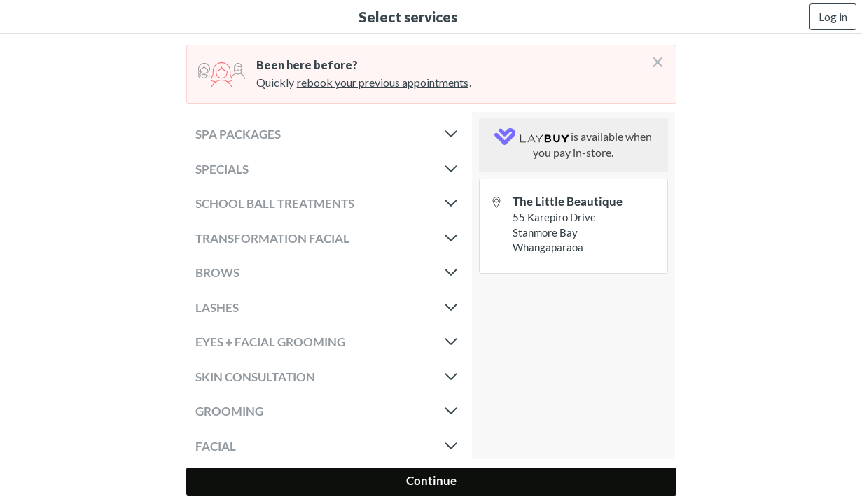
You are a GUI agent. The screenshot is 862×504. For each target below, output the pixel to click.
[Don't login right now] (653, 57)
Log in (833, 16)
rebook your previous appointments (383, 82)
